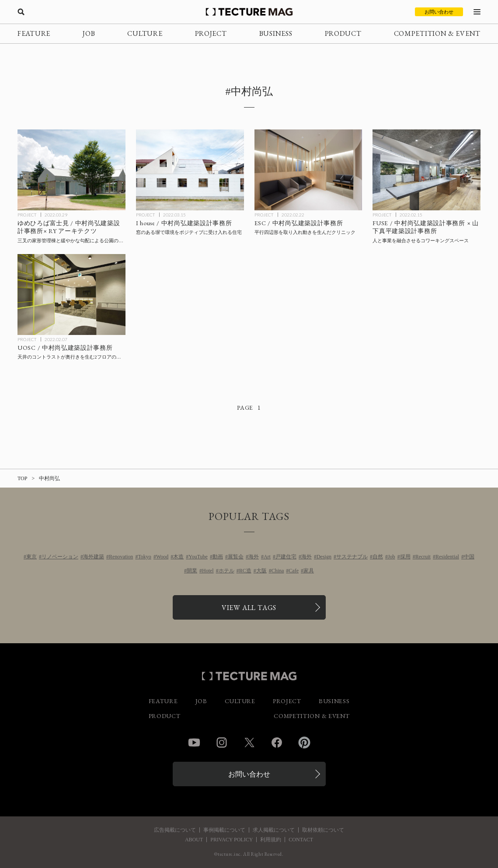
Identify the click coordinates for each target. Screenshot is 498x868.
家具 (309, 571)
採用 (405, 557)
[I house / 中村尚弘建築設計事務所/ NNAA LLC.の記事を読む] (190, 170)
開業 (192, 571)
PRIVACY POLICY (232, 840)
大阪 (261, 571)
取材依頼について (323, 830)
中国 (469, 557)
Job (392, 557)
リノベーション (60, 557)
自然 (378, 557)
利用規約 (271, 840)
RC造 (245, 571)
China (278, 571)
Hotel (208, 571)
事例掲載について (224, 830)
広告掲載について (175, 830)
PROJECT (211, 33)
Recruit (423, 557)
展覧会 (236, 557)
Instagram (222, 743)
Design (324, 557)
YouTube (198, 557)
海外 (254, 557)
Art (267, 557)
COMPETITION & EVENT (437, 33)
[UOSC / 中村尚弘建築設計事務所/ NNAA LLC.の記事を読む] (71, 295)
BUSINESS (276, 33)
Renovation (121, 557)
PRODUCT (343, 33)
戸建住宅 (286, 557)
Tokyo (145, 557)
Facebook (277, 743)
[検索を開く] (21, 12)
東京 (31, 557)
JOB (89, 33)
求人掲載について (274, 830)
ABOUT (194, 840)
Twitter (249, 743)
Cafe (294, 571)
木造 (178, 557)
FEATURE (34, 33)
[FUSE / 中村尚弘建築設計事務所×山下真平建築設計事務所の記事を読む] (427, 170)
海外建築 (94, 557)
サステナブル (352, 557)
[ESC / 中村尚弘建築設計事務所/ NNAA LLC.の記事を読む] (308, 170)
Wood (162, 557)
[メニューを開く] (477, 12)
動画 (218, 557)
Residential (447, 557)
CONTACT (301, 840)
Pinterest (304, 743)
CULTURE (145, 33)
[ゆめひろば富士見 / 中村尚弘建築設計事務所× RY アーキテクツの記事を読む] (71, 170)
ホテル (226, 571)
